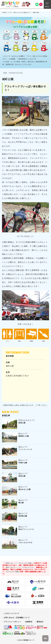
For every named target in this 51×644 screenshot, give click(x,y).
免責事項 (29, 622)
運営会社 (40, 622)
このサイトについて (12, 613)
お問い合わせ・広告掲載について (17, 618)
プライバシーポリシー (12, 622)
